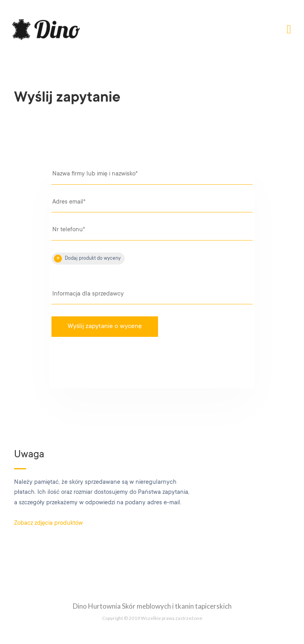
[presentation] (119, 365)
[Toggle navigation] (289, 30)
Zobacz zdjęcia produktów (48, 523)
